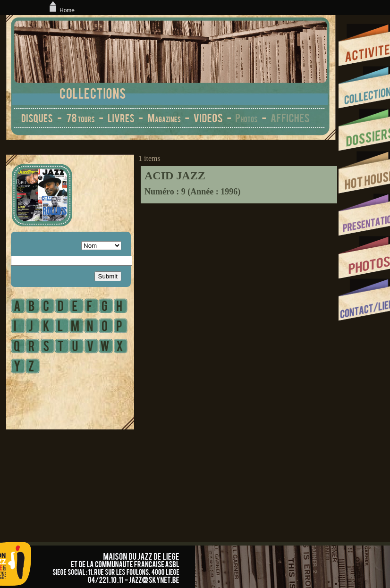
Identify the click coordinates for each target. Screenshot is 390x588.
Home (61, 10)
